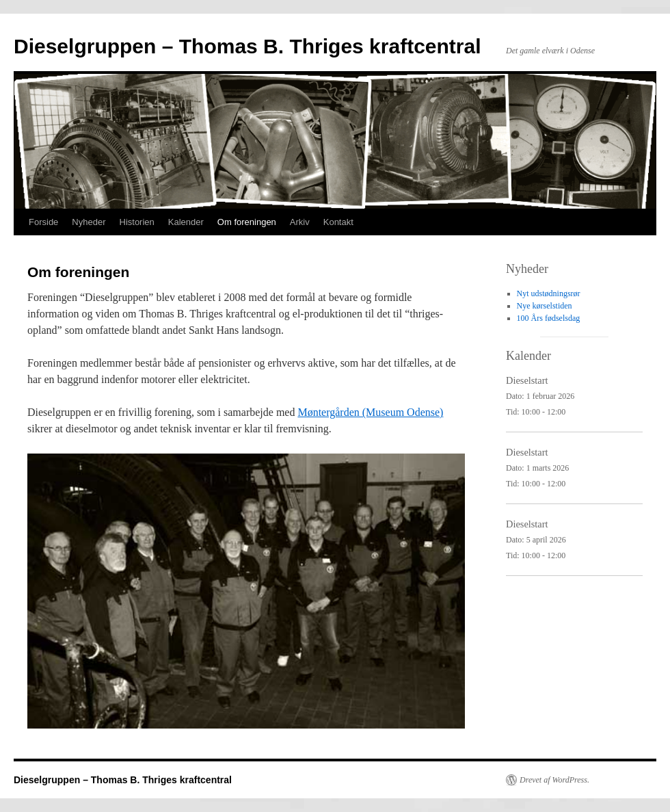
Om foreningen (247, 222)
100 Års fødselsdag (549, 318)
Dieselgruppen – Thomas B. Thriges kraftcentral (247, 46)
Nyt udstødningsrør (549, 293)
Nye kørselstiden (545, 306)
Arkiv (300, 222)
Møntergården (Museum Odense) (370, 412)
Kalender (186, 222)
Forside (43, 222)
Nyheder (89, 222)
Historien (137, 222)
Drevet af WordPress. (554, 780)
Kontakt (338, 222)
